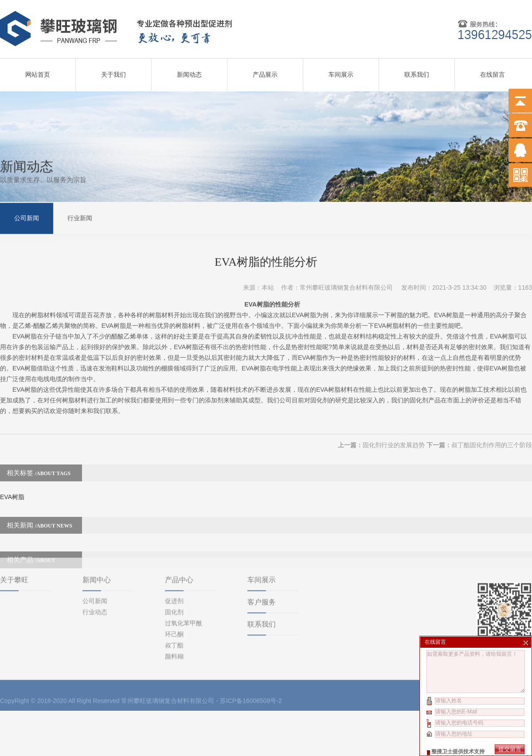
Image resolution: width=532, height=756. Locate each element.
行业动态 (95, 577)
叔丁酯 (174, 610)
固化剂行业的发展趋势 (394, 433)
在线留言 (493, 71)
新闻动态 (189, 71)
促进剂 (174, 566)
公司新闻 (27, 217)
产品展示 (265, 71)
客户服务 (262, 567)
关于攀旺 (14, 545)
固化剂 (174, 577)
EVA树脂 (12, 484)
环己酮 (174, 599)
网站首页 (38, 71)
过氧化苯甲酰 (184, 588)
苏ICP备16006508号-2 (251, 666)
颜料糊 (174, 622)
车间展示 (341, 71)
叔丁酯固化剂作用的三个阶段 (492, 433)
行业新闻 (80, 217)
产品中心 (179, 545)
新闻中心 (97, 545)
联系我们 (417, 71)
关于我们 (113, 71)
